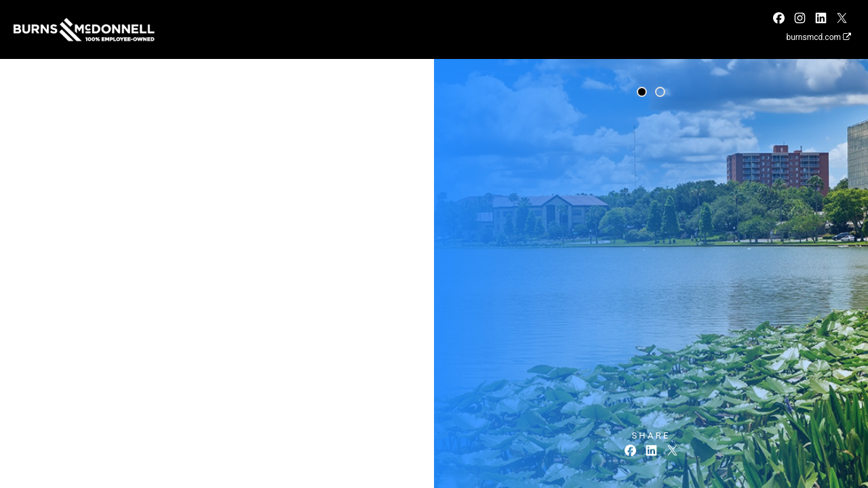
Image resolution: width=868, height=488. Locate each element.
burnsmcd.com (818, 37)
